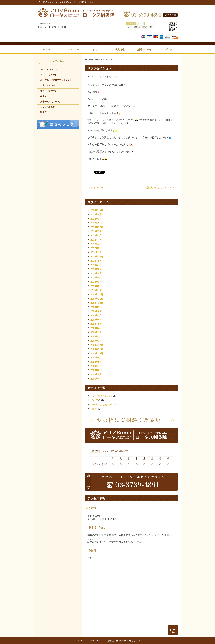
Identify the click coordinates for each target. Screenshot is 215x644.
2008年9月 (96, 358)
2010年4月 (96, 278)
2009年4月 (96, 328)
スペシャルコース (49, 69)
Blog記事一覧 (95, 60)
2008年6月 (96, 370)
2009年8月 (96, 311)
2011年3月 (96, 252)
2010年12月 (97, 257)
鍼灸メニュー (47, 96)
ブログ (116, 77)
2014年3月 (96, 236)
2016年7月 (96, 231)
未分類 (94, 409)
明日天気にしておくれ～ (159, 188)
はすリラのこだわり (101, 396)
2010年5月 (96, 273)
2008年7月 (96, 366)
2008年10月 (97, 353)
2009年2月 (96, 337)
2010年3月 (96, 282)
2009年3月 (96, 332)
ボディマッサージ (49, 91)
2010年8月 (96, 261)
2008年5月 (96, 375)
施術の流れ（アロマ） (51, 101)
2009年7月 (96, 316)
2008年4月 (96, 379)
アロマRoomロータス (95, 641)
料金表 (43, 112)
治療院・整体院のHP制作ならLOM (124, 641)
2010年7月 (96, 265)
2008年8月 (96, 362)
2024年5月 (96, 215)
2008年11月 (97, 349)
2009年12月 (97, 295)
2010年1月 (96, 290)
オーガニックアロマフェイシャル (56, 80)
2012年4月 (96, 244)
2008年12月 (97, 345)
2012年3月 (96, 248)
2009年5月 (96, 324)
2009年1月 (96, 341)
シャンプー (97, 188)
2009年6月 (96, 320)
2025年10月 (97, 210)
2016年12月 (97, 227)
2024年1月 (96, 219)
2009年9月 (96, 307)
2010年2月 (96, 286)
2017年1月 (96, 223)
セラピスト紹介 (48, 107)
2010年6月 (96, 269)
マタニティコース (49, 85)
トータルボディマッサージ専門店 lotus (74, 2)
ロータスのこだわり (101, 405)
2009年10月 (97, 303)
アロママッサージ (49, 75)
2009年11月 (97, 299)
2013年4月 (96, 240)
